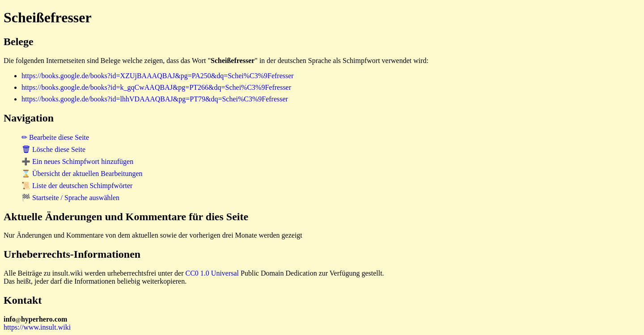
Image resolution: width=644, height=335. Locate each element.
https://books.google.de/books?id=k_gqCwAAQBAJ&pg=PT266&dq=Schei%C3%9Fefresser (156, 87)
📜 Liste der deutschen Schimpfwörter (77, 186)
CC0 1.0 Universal (212, 273)
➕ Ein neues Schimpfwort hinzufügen (77, 161)
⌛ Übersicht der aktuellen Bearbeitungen (82, 174)
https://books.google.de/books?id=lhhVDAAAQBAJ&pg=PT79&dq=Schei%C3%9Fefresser (155, 99)
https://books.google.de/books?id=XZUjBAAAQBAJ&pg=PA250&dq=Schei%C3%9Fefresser (158, 76)
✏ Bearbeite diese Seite (55, 137)
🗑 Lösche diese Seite (53, 149)
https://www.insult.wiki (37, 327)
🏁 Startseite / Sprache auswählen (70, 198)
